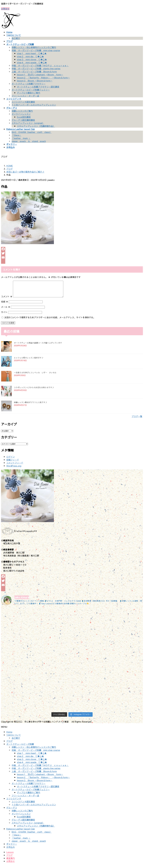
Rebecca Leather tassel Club (21, 832)
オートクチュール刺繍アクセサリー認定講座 (38, 87)
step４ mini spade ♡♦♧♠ (32, 62)
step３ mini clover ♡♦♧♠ (32, 59)
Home (9, 735)
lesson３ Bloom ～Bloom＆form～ (35, 81)
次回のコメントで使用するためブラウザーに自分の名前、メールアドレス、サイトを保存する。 (50, 320)
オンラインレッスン (21, 114)
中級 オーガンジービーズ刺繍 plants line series (36, 68)
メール (6, 310)
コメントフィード (15, 466)
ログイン (11, 460)
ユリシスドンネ (14, 802)
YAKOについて (14, 738)
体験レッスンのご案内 (22, 111)
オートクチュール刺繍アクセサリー (29, 84)
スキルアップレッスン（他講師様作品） (36, 126)
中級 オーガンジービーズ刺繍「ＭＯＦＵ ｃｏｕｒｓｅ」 (40, 65)
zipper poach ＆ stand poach (29, 141)
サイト (4, 315)
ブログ (10, 744)
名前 (5, 305)
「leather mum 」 (21, 138)
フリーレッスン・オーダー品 (25, 96)
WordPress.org (14, 469)
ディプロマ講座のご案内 (29, 93)
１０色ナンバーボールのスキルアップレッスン (34, 105)
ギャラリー (12, 847)
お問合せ (5, 9)
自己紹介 (16, 38)
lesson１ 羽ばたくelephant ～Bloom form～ (40, 75)
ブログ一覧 (137, 419)
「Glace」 (17, 135)
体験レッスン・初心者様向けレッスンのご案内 (34, 47)
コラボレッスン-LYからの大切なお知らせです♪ (34, 391)
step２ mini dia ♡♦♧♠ (30, 56)
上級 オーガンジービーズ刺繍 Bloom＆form (34, 71)
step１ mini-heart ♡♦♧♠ (32, 53)
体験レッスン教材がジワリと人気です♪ (31, 405)
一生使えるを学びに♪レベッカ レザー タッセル (35, 376)
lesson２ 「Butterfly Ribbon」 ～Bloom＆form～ (43, 78)
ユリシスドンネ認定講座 (23, 102)
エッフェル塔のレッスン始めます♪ (29, 361)
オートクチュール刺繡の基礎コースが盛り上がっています (38, 346)
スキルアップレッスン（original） (28, 123)
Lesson (10, 855)
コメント (7, 300)
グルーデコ (12, 811)
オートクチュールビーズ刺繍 (20, 747)
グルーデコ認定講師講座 (23, 120)
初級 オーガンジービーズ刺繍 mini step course (36, 50)
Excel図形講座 (24, 117)
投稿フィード (13, 463)
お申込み (11, 850)
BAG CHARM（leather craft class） (32, 132)
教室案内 (11, 861)
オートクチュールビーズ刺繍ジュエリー (31, 90)
